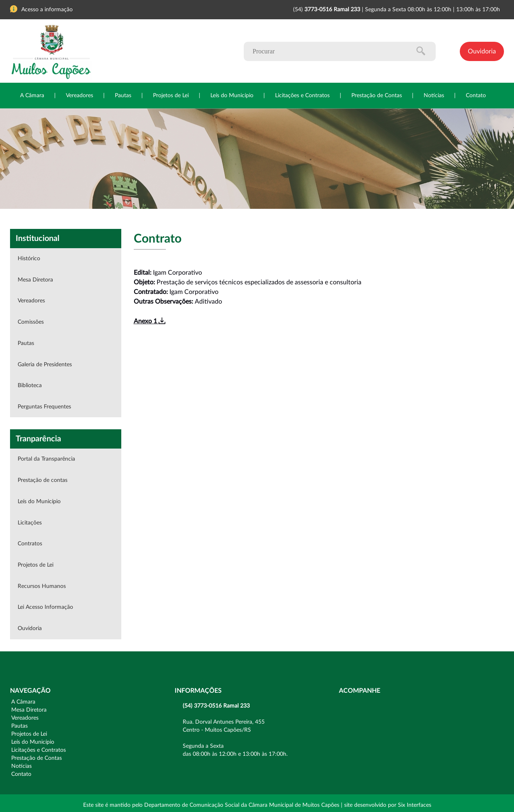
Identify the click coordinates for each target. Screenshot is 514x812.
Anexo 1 (149, 321)
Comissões (31, 322)
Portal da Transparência (46, 459)
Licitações (30, 523)
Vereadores (80, 96)
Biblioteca (30, 386)
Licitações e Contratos (302, 96)
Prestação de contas (43, 480)
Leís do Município (232, 96)
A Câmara (32, 96)
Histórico (29, 259)
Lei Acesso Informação (45, 607)
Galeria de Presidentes (45, 365)
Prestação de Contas (377, 96)
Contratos (30, 544)
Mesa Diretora (35, 280)
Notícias (434, 96)
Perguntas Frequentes (44, 407)
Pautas (123, 96)
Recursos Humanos (42, 586)
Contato (476, 96)
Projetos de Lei (171, 96)
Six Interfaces (415, 805)
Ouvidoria (482, 51)
